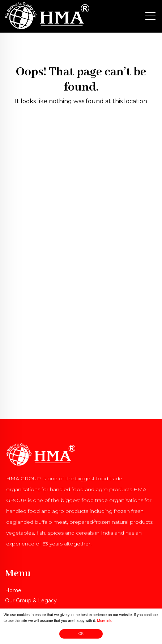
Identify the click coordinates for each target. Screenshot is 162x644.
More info (105, 621)
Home (13, 590)
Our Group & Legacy (31, 601)
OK (81, 634)
